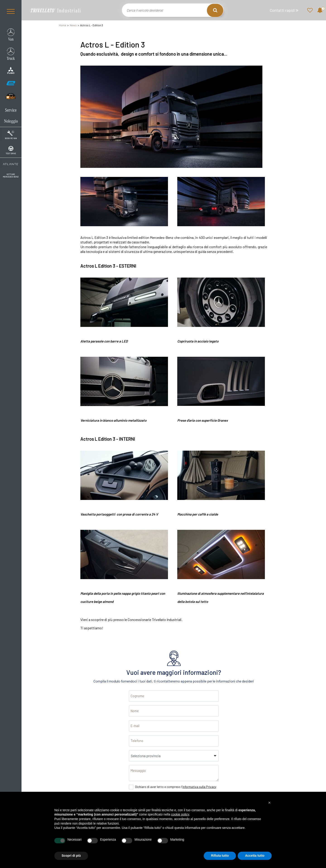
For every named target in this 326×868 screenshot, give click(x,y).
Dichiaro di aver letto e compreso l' (176, 787)
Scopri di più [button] (71, 856)
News (73, 25)
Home (63, 25)
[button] (269, 803)
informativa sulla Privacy (199, 787)
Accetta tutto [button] (255, 856)
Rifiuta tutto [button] (220, 856)
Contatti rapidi (284, 10)
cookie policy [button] (180, 814)
